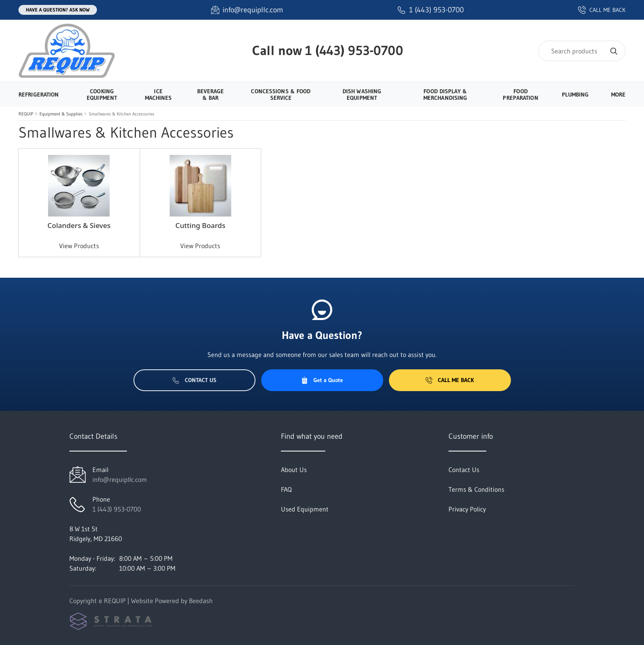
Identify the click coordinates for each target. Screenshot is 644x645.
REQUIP (26, 114)
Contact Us (194, 380)
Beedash (201, 601)
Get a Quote (322, 380)
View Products (79, 246)
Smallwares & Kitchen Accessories (122, 114)
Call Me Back (450, 380)
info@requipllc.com (120, 479)
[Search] (582, 51)
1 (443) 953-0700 (354, 50)
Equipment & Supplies (61, 114)
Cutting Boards (200, 225)
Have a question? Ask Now (58, 10)
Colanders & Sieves (79, 225)
